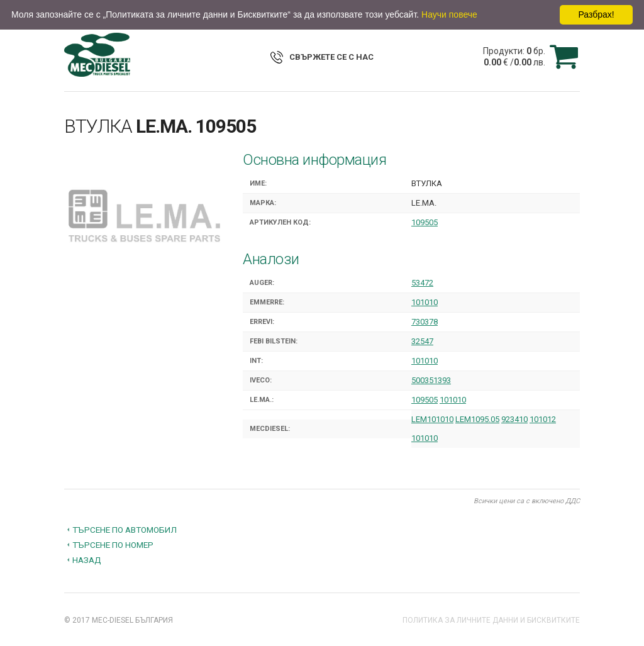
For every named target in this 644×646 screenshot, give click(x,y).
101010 (425, 302)
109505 (425, 222)
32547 (422, 341)
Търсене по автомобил (125, 530)
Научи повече (449, 14)
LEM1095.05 (477, 419)
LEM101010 (432, 419)
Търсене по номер (113, 545)
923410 (514, 419)
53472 (422, 283)
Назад (87, 560)
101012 (543, 419)
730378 (425, 322)
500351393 (431, 380)
